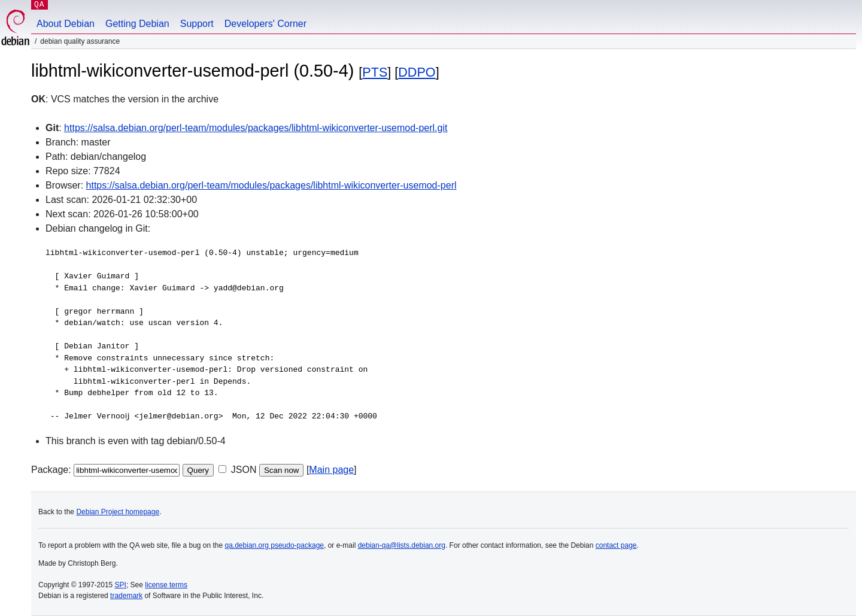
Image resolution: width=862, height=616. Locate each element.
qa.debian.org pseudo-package (274, 545)
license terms (166, 585)
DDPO (417, 72)
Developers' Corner (265, 24)
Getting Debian (137, 24)
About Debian (66, 24)
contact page (616, 545)
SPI (121, 585)
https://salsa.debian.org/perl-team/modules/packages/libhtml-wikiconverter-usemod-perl (271, 185)
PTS (375, 72)
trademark (126, 596)
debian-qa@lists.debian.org (402, 545)
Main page (331, 470)
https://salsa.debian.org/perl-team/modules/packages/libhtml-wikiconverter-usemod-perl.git (256, 128)
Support (197, 24)
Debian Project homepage (118, 512)
